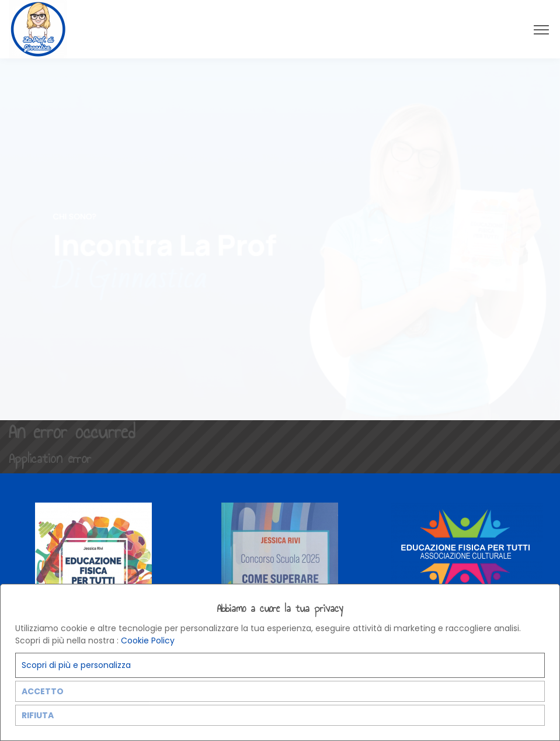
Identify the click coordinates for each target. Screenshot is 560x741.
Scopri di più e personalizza (76, 665)
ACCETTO (43, 691)
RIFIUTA (38, 715)
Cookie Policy (148, 640)
